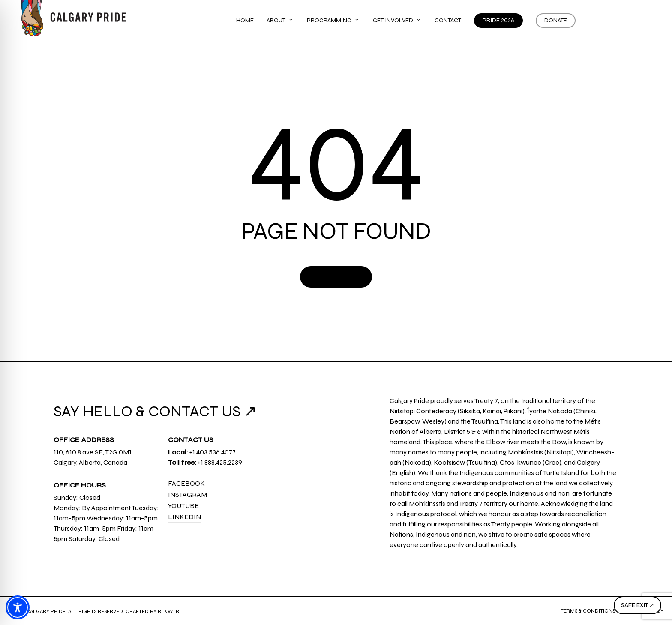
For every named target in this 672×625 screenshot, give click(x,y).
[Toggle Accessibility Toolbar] (18, 607)
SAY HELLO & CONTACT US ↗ (155, 411)
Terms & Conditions (588, 611)
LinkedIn (184, 517)
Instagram (187, 494)
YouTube (183, 506)
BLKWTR (168, 611)
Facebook (186, 483)
